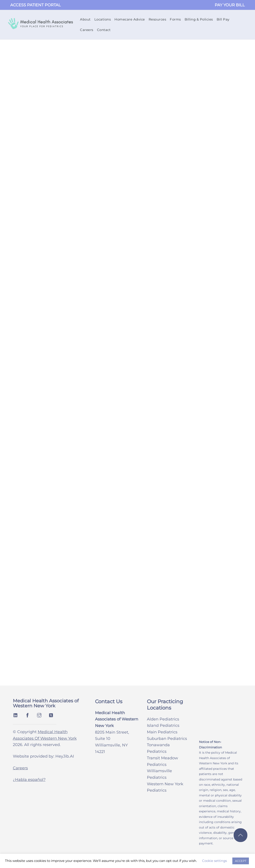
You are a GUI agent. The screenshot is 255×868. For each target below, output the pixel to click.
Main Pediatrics (162, 733)
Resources (158, 20)
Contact (104, 30)
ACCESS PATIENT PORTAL (36, 5)
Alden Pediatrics (163, 720)
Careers (87, 30)
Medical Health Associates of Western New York (46, 705)
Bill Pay (224, 20)
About (86, 20)
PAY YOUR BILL (230, 5)
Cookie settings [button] (214, 861)
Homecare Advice (130, 20)
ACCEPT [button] (241, 861)
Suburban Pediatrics (167, 740)
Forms (176, 20)
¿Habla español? (29, 781)
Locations (103, 20)
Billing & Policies (199, 20)
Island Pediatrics (163, 727)
